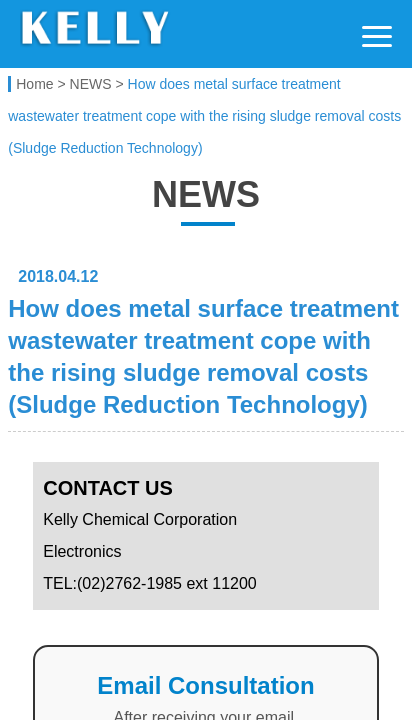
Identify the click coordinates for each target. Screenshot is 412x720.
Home (34, 84)
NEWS (91, 84)
